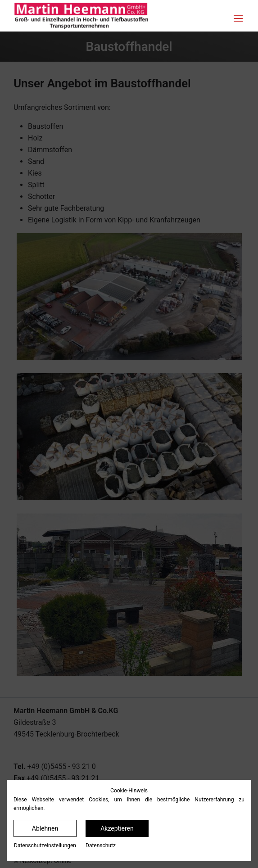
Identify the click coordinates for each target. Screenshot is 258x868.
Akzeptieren (117, 828)
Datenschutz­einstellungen (45, 845)
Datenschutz (101, 845)
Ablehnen (45, 828)
